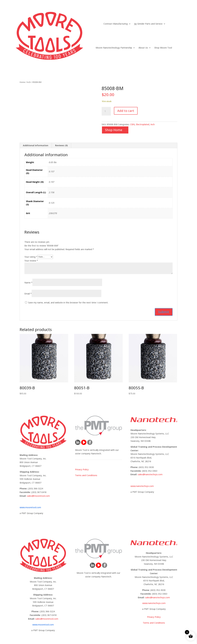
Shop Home (114, 130)
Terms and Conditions (86, 475)
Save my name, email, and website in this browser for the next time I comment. (68, 303)
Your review (31, 261)
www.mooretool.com (30, 507)
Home (22, 82)
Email (28, 294)
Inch (29, 82)
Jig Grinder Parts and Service (148, 24)
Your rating (31, 257)
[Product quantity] (106, 111)
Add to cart (126, 111)
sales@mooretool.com (38, 496)
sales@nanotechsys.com (150, 474)
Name (28, 283)
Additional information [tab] (36, 145)
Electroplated (143, 124)
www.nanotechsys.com (142, 486)
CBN (132, 124)
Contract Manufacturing (116, 24)
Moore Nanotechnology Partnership (114, 48)
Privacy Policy (82, 469)
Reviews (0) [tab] (61, 145)
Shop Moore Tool (163, 48)
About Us (143, 48)
